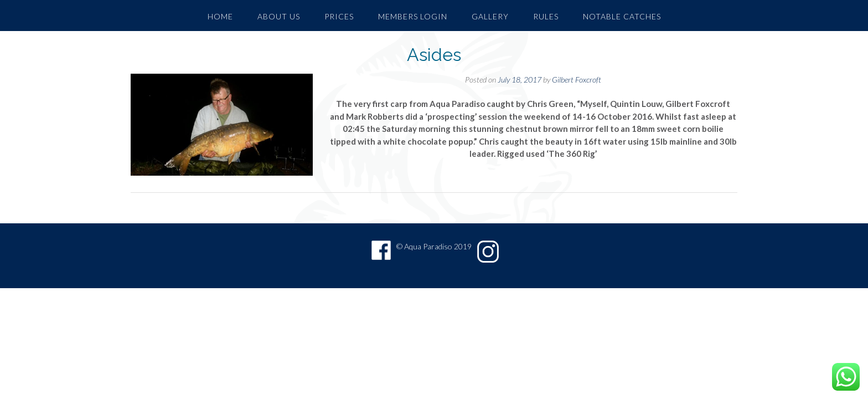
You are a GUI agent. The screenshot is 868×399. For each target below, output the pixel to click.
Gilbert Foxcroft (577, 80)
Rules (546, 16)
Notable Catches (622, 16)
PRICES (339, 16)
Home (220, 16)
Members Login (413, 16)
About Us (279, 16)
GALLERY (490, 16)
